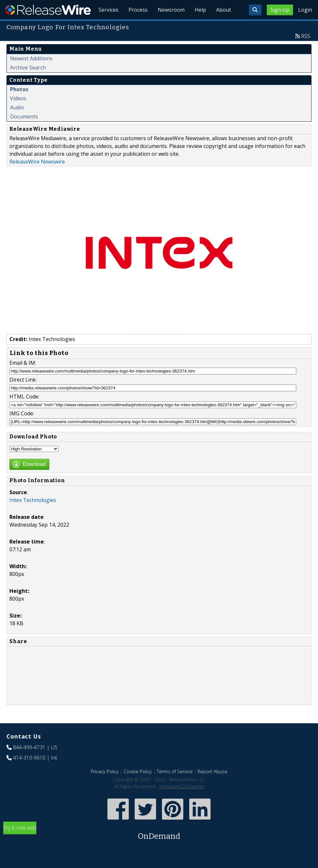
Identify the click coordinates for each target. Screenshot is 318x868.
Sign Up (280, 10)
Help (200, 26)
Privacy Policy (105, 786)
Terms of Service (175, 786)
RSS (306, 51)
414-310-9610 (29, 773)
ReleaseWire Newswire (37, 177)
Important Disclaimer (182, 801)
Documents (24, 131)
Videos (18, 113)
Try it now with (159, 848)
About (223, 26)
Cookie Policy (138, 786)
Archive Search (28, 82)
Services (107, 26)
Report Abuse (213, 786)
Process (137, 26)
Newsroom (170, 26)
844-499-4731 (29, 762)
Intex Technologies (33, 515)
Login (305, 10)
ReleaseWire (48, 10)
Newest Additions (31, 73)
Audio (17, 122)
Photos (19, 104)
